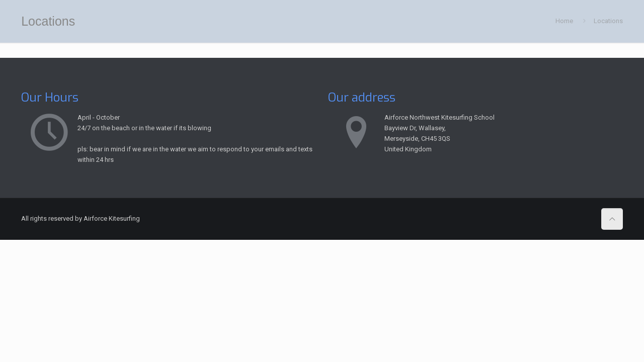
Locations (608, 21)
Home (564, 21)
